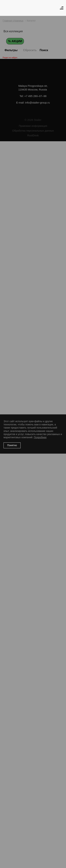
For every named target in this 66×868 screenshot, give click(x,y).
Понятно (12, 445)
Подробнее (40, 437)
